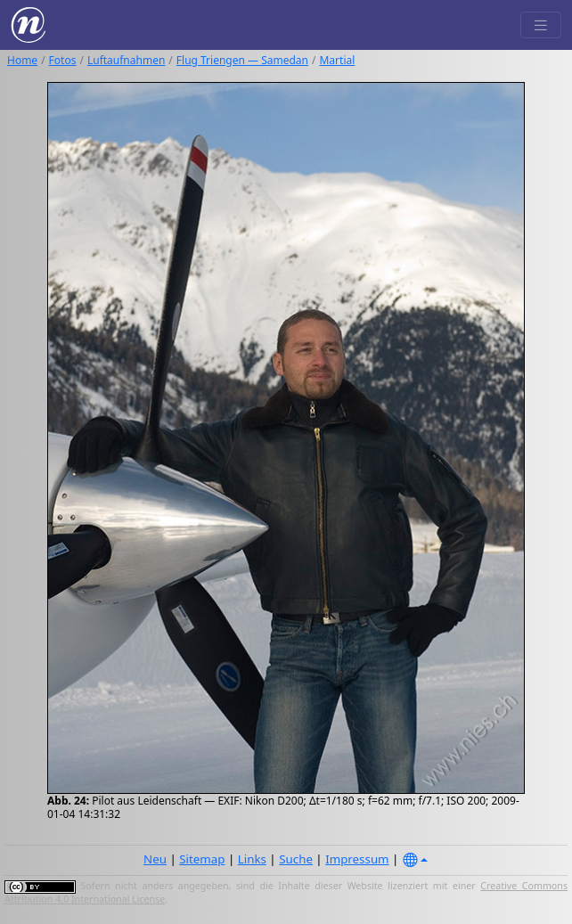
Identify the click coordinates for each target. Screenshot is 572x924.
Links (252, 859)
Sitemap (202, 859)
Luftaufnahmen (126, 60)
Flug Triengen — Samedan (242, 60)
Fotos (63, 60)
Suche (296, 859)
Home (22, 60)
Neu (155, 859)
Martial (337, 60)
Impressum (357, 859)
